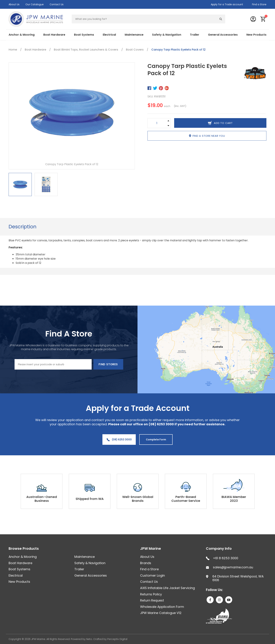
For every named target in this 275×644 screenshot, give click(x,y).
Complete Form (156, 440)
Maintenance (134, 35)
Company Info (219, 549)
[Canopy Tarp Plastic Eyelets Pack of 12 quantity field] (157, 123)
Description (23, 227)
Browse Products (24, 549)
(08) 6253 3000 (119, 440)
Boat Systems (84, 35)
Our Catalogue (35, 4)
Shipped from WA (90, 499)
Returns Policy (151, 594)
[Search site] (221, 19)
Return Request (152, 600)
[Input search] (144, 19)
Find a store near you (207, 136)
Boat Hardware (54, 35)
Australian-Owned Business (42, 499)
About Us (14, 4)
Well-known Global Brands (138, 499)
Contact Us (57, 4)
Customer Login (152, 575)
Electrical (109, 35)
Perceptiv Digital (117, 639)
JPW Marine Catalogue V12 (161, 613)
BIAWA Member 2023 (234, 499)
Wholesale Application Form (162, 607)
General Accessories (223, 35)
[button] (263, 19)
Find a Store (259, 4)
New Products (256, 35)
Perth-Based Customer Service (186, 499)
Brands (146, 563)
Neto (89, 639)
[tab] (23, 227)
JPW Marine (151, 549)
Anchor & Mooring (22, 35)
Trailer (195, 35)
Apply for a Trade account (227, 4)
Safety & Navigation (167, 35)
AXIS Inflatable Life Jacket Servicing (167, 588)
